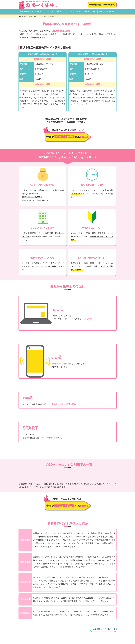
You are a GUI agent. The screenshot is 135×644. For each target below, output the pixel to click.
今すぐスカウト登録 (107, 12)
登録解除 (85, 634)
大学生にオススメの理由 (79, 12)
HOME (40, 631)
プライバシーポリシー (71, 634)
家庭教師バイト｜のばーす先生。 (30, 16)
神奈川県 (44, 16)
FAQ (94, 12)
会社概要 (56, 634)
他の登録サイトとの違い (31, 12)
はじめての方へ (55, 12)
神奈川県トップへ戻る (102, 611)
